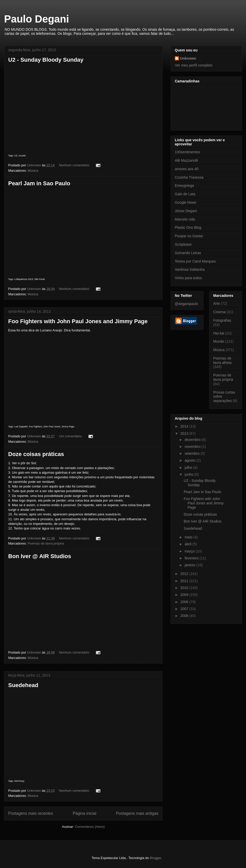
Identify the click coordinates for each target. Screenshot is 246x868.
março (190, 551)
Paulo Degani (37, 19)
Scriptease (183, 244)
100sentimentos (187, 152)
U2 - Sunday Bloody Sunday (46, 60)
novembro (193, 447)
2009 (185, 595)
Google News (186, 202)
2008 (185, 602)
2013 (185, 433)
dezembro (193, 440)
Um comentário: (71, 436)
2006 (185, 616)
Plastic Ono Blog (188, 227)
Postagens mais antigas (137, 813)
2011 (185, 581)
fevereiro (192, 558)
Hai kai (219, 333)
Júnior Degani (186, 211)
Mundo (219, 341)
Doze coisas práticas (36, 454)
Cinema (219, 312)
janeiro (190, 565)
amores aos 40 (187, 169)
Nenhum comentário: (75, 165)
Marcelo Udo (185, 219)
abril (188, 544)
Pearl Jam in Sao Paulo (39, 183)
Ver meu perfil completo (194, 65)
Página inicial (85, 813)
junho (189, 474)
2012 (185, 574)
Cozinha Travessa (189, 177)
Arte (217, 303)
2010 (185, 588)
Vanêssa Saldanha (190, 269)
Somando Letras (188, 253)
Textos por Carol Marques (195, 261)
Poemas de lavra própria (46, 543)
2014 (185, 426)
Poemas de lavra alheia (222, 360)
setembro (192, 453)
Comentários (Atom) (90, 827)
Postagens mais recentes (31, 813)
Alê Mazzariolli (186, 160)
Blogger (156, 858)
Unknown (188, 58)
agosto (190, 460)
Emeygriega (184, 186)
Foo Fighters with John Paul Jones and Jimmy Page (78, 321)
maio (189, 537)
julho (189, 468)
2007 (185, 609)
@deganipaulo (186, 304)
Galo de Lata (185, 194)
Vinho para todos (188, 278)
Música (33, 171)
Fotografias (222, 320)
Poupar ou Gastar (189, 236)
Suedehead (23, 685)
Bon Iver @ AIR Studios (40, 556)
